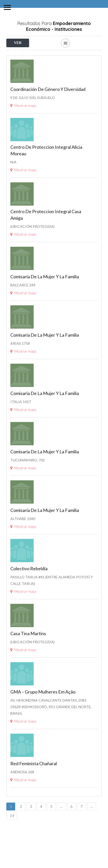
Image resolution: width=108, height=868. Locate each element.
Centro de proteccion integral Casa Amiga (46, 241)
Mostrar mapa (23, 132)
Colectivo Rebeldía (29, 595)
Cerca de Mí (31, 54)
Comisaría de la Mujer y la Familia (45, 303)
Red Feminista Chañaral (34, 790)
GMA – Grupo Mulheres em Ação (43, 718)
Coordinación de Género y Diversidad (48, 116)
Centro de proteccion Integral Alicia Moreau (46, 177)
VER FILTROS (18, 44)
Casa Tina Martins (28, 660)
